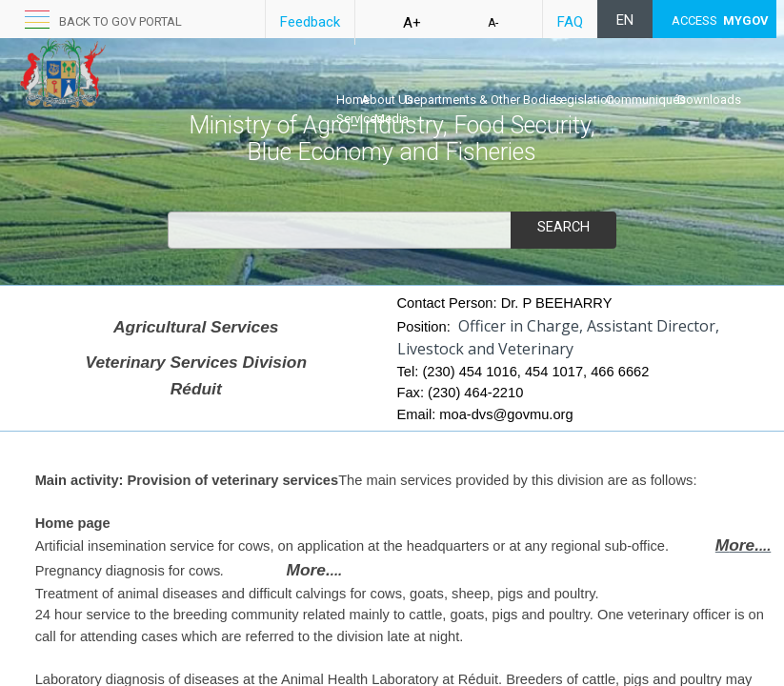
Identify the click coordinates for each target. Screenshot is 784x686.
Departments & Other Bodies (483, 100)
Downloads (709, 100)
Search (563, 228)
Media (392, 119)
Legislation (584, 100)
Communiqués (646, 100)
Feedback (310, 22)
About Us (387, 100)
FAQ (570, 22)
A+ (412, 23)
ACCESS (720, 20)
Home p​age (73, 523)
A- (493, 23)
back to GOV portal (121, 21)
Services (360, 119)
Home (353, 100)
